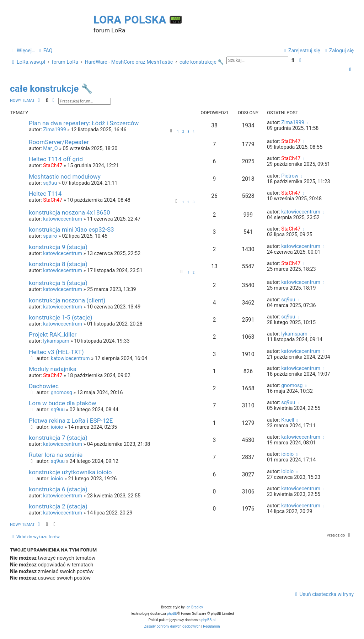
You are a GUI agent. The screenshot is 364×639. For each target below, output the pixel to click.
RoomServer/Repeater (59, 142)
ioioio (57, 427)
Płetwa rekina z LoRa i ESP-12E (71, 421)
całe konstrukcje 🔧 (51, 89)
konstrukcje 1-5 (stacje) (61, 317)
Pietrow (290, 176)
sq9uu (50, 183)
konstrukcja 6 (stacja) (58, 489)
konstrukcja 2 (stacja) (58, 506)
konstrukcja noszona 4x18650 (69, 212)
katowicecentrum (63, 219)
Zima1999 (55, 130)
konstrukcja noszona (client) (67, 300)
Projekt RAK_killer (53, 334)
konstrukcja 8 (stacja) (58, 264)
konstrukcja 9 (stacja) (58, 247)
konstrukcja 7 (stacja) (58, 438)
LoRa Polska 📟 (138, 20)
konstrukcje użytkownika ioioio (70, 472)
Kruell (288, 420)
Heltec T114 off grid (56, 159)
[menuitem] (45, 51)
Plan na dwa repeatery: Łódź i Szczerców (84, 123)
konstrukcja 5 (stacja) (58, 283)
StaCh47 (291, 141)
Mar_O (50, 148)
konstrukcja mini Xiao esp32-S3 (71, 229)
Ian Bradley (194, 607)
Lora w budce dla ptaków (63, 403)
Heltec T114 (45, 194)
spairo (50, 236)
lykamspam (56, 341)
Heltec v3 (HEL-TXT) (56, 352)
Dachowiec (44, 386)
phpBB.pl (208, 620)
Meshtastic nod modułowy (65, 176)
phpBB (172, 614)
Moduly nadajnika (53, 369)
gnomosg (61, 392)
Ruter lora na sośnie (56, 455)
